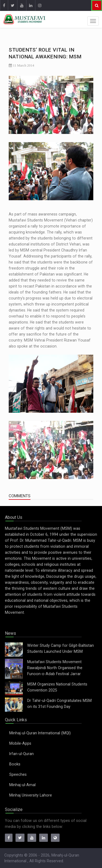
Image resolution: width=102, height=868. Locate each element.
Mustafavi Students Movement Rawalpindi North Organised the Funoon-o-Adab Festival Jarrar (55, 668)
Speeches (18, 774)
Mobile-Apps (20, 743)
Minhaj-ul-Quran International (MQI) (40, 733)
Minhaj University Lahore (31, 795)
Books (15, 764)
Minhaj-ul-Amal (22, 785)
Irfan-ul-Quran (21, 754)
